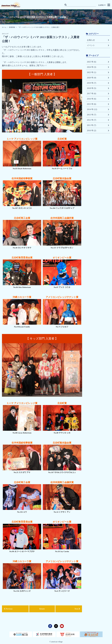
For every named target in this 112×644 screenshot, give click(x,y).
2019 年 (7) (98, 83)
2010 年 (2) (98, 131)
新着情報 (12, 27)
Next (77, 609)
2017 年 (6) (98, 94)
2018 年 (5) (98, 88)
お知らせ (98, 40)
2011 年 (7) (98, 125)
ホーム (4, 27)
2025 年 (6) (98, 62)
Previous (8, 609)
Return (42, 609)
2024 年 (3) (98, 67)
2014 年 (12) (98, 109)
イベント (98, 45)
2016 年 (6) (98, 99)
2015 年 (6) (98, 104)
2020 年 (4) (98, 78)
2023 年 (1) (98, 72)
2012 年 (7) (98, 120)
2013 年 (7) (98, 115)
